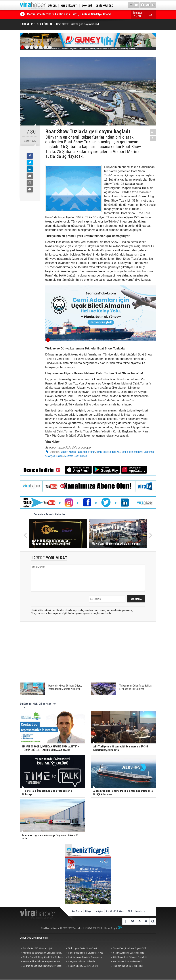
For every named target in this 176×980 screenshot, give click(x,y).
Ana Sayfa (77, 911)
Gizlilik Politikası (115, 911)
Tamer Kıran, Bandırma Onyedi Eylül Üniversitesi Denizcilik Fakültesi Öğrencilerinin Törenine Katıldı (131, 949)
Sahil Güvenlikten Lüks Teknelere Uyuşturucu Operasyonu (127, 953)
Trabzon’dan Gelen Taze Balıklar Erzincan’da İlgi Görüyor (127, 966)
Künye (88, 911)
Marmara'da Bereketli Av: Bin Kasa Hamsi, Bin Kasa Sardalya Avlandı (69, 14)
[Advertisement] (88, 651)
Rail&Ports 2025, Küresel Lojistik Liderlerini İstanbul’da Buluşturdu (37, 949)
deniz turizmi (136, 452)
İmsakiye (140, 911)
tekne (125, 452)
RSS (130, 911)
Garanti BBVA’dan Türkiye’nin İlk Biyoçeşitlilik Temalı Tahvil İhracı (126, 962)
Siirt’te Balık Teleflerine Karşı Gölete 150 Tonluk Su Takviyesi (40, 962)
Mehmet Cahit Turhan (76, 456)
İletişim (99, 911)
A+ (153, 132)
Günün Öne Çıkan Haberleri (34, 938)
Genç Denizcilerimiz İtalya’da (81, 961)
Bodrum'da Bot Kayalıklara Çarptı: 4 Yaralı (43, 966)
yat (119, 452)
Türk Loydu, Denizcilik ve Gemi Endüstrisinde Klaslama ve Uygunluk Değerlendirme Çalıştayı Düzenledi (82, 949)
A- (153, 138)
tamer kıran (89, 452)
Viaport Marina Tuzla (71, 452)
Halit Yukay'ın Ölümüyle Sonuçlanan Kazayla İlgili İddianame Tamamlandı (83, 958)
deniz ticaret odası (106, 452)
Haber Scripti (111, 928)
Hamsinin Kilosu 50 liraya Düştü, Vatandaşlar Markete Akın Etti (82, 966)
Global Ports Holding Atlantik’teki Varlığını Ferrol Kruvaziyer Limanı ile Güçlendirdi (41, 958)
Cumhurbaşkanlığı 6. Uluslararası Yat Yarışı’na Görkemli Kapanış (84, 953)
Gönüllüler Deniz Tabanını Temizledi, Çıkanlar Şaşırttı (129, 958)
